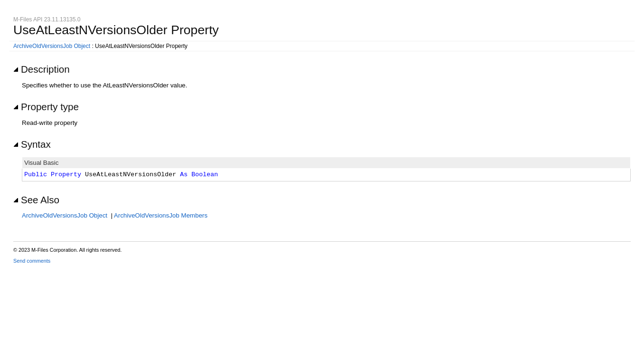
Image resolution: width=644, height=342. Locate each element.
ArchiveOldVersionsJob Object (52, 46)
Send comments (32, 261)
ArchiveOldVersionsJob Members (161, 215)
